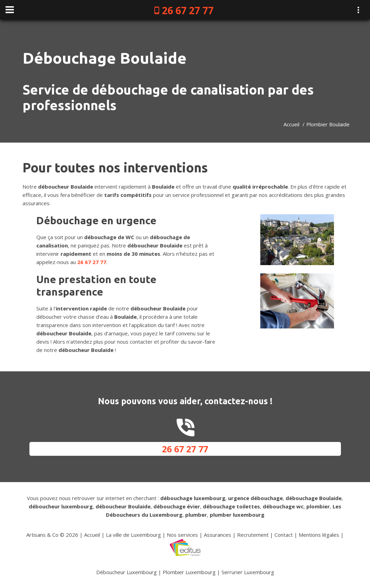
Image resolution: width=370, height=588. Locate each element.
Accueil (291, 124)
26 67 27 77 (188, 10)
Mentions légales (319, 535)
